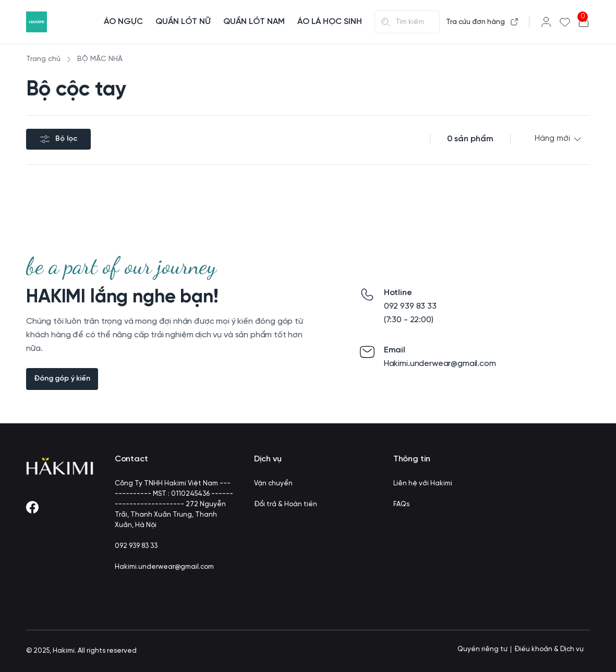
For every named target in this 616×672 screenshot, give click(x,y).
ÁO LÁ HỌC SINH (330, 22)
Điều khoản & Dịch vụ (549, 649)
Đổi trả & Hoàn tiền (286, 504)
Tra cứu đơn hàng (482, 22)
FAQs (401, 504)
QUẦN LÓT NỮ (183, 22)
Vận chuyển (273, 484)
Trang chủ (43, 59)
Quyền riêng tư (482, 649)
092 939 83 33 (136, 546)
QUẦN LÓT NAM (254, 22)
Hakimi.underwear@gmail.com (164, 567)
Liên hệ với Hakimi (423, 484)
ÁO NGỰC (123, 22)
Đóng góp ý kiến (62, 379)
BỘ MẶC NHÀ (100, 59)
